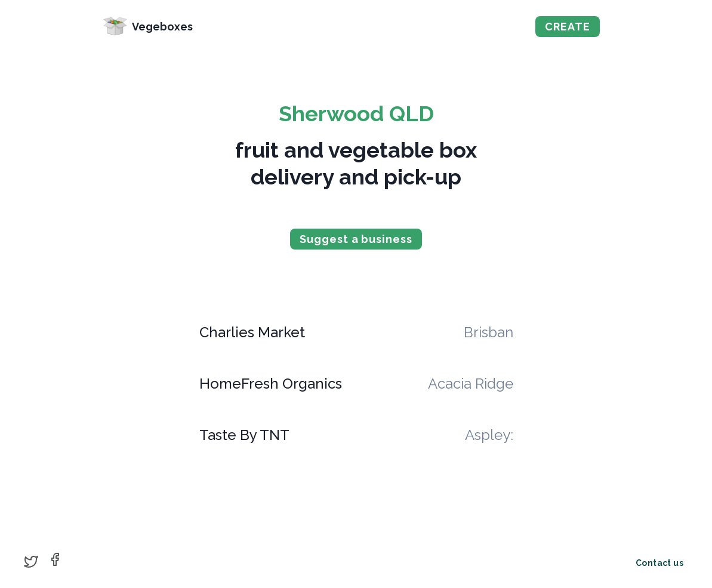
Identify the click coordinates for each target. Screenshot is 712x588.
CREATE (567, 27)
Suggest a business (356, 239)
